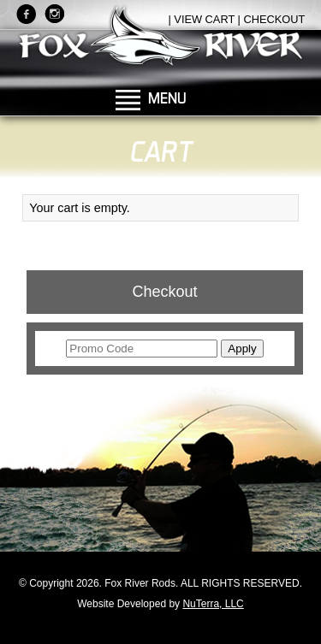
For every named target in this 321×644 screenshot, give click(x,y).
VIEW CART (204, 19)
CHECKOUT (274, 19)
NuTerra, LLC (213, 604)
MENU (167, 97)
